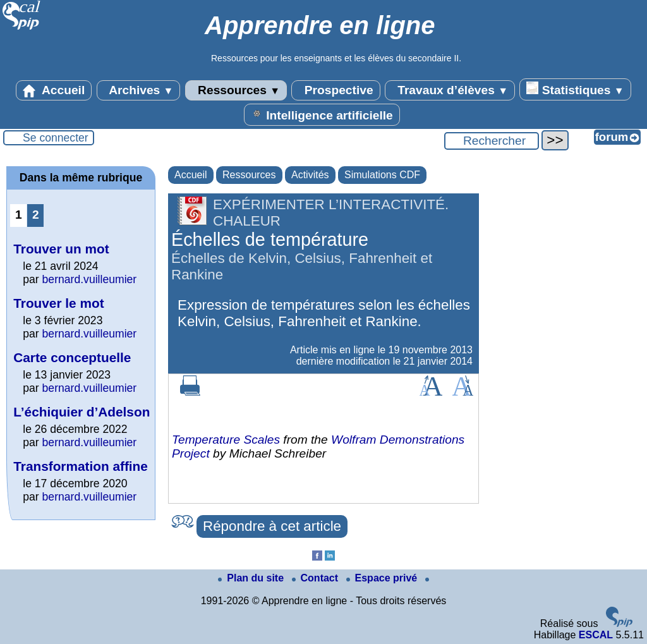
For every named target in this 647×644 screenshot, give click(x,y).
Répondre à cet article (272, 526)
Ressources (236, 90)
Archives (139, 90)
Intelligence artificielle (322, 114)
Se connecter (56, 138)
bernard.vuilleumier (90, 279)
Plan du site (252, 578)
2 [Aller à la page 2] (36, 215)
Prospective (336, 90)
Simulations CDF (382, 175)
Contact (317, 578)
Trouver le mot (58, 303)
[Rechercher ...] (492, 141)
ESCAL (596, 635)
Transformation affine (81, 466)
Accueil (54, 90)
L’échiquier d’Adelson (82, 412)
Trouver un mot (61, 249)
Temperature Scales (226, 440)
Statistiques (575, 89)
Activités (310, 175)
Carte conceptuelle (72, 357)
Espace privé (383, 578)
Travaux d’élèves (450, 90)
